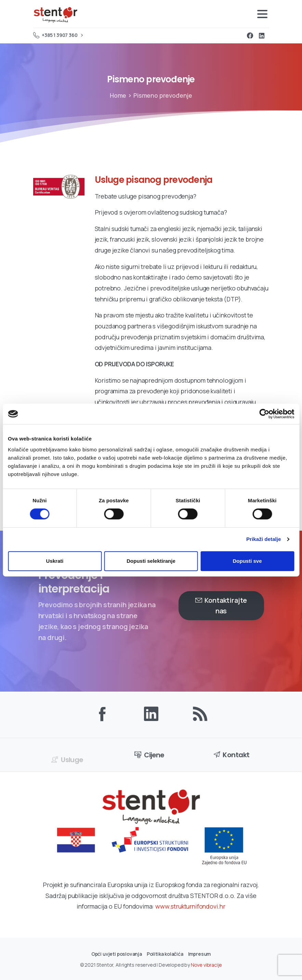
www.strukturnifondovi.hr (190, 906)
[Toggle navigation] (262, 14)
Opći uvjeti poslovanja (117, 954)
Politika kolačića (165, 954)
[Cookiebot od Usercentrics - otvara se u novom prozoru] (264, 414)
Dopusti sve (247, 561)
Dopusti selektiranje (151, 561)
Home (118, 95)
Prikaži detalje (264, 539)
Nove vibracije (207, 968)
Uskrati (55, 561)
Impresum (200, 954)
